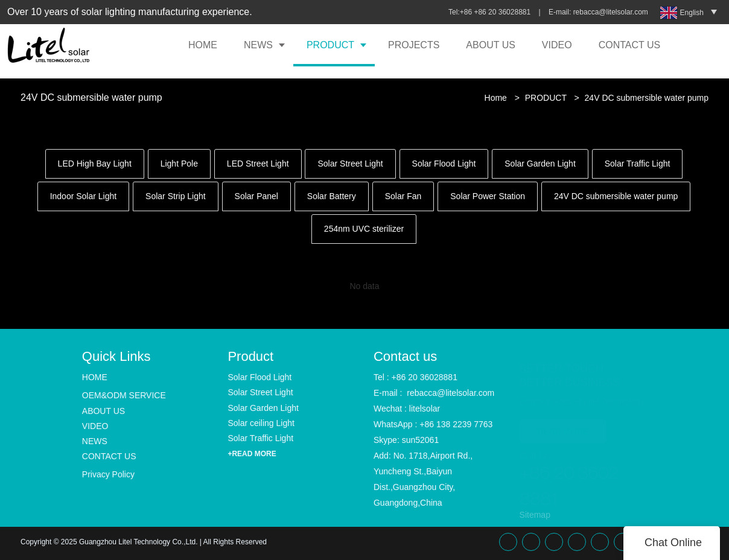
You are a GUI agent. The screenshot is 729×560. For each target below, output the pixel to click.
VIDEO (557, 45)
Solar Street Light (350, 164)
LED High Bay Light (95, 164)
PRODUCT (330, 45)
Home (496, 98)
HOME (203, 45)
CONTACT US (630, 45)
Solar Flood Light (444, 164)
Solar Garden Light (540, 164)
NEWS (258, 45)
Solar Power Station (488, 196)
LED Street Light (258, 164)
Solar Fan (403, 196)
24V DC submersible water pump (647, 98)
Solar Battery (332, 196)
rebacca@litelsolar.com (612, 12)
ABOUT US (491, 45)
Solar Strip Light (176, 196)
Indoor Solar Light (84, 196)
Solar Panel (256, 196)
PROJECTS (414, 45)
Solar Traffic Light (638, 164)
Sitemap (535, 515)
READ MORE (563, 419)
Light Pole (179, 164)
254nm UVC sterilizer (364, 229)
